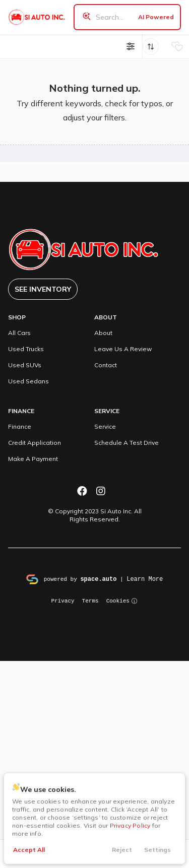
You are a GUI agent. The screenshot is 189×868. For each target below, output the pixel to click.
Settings (157, 850)
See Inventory (43, 289)
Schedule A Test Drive (127, 443)
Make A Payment (33, 459)
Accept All (29, 850)
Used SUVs (25, 365)
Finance (20, 426)
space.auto (98, 579)
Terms (90, 600)
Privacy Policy (130, 825)
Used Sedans (28, 381)
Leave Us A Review (123, 349)
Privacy (62, 600)
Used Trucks (26, 349)
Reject (122, 850)
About (103, 333)
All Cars (19, 333)
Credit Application (35, 443)
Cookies (122, 600)
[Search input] (127, 17)
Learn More (145, 579)
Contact (106, 365)
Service (105, 426)
